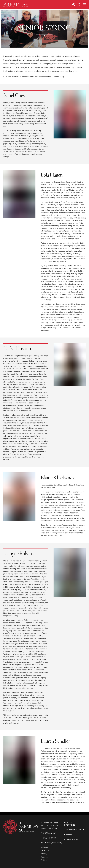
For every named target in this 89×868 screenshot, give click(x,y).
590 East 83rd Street (50, 826)
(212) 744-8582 (49, 833)
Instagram (45, 847)
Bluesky (44, 854)
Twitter (44, 860)
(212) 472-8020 (49, 838)
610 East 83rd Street (49, 823)
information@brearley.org (51, 842)
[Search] (79, 5)
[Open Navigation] (84, 5)
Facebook (45, 850)
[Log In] (74, 5)
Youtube (44, 857)
